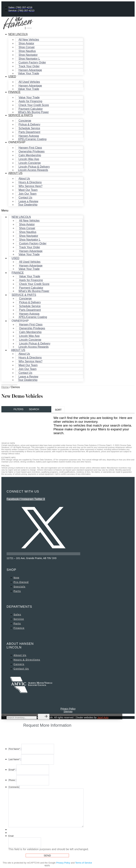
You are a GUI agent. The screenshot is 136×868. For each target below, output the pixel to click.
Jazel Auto (103, 718)
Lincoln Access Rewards (33, 170)
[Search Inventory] (22, 718)
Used (12, 76)
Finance (14, 92)
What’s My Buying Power (33, 112)
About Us (15, 173)
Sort (58, 410)
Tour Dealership (28, 205)
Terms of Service (84, 863)
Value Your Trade (29, 73)
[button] (42, 211)
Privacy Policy (68, 709)
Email (11, 836)
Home (5, 387)
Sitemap (68, 711)
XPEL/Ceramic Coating (32, 139)
